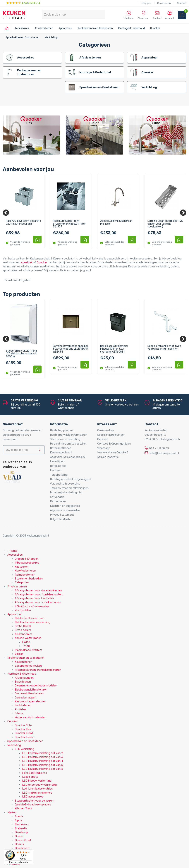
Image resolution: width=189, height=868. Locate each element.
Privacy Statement (62, 515)
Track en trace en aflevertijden (69, 488)
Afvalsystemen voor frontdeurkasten (39, 594)
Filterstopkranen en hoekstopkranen (38, 670)
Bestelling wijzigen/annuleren (69, 435)
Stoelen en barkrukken (29, 579)
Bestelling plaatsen (62, 430)
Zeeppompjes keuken (28, 666)
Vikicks (19, 654)
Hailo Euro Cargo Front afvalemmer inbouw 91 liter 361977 (69, 224)
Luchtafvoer (23, 705)
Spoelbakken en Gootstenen (22, 37)
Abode (19, 816)
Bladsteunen (23, 682)
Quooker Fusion (25, 737)
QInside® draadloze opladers (33, 805)
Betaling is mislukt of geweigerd (70, 479)
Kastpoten (22, 567)
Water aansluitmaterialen (30, 717)
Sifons (19, 713)
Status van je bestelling (65, 439)
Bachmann (22, 824)
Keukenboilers (23, 634)
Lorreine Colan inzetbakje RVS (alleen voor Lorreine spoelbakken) (165, 224)
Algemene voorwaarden (65, 510)
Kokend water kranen (28, 638)
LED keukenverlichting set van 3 (43, 757)
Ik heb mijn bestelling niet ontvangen (66, 495)
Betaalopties (58, 466)
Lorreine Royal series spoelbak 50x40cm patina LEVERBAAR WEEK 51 (71, 349)
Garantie (103, 439)
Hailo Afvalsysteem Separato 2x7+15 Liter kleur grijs (23, 222)
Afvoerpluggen (24, 678)
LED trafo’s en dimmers (37, 793)
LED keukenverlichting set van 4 (43, 761)
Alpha (18, 820)
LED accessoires (33, 797)
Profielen (20, 709)
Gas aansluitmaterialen (29, 693)
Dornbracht (22, 848)
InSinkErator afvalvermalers (32, 606)
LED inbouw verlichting (37, 781)
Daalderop (21, 832)
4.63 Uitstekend (23, 3)
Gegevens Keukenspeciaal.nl (68, 457)
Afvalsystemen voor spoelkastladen (38, 602)
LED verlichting (24, 749)
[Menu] (31, 852)
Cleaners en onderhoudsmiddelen (36, 686)
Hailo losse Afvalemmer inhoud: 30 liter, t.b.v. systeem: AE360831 (114, 349)
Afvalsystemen (44, 28)
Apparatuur (66, 28)
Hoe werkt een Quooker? (113, 453)
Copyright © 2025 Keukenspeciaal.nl (26, 536)
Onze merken (105, 430)
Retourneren (58, 501)
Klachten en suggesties (65, 506)
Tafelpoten (22, 582)
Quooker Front (24, 733)
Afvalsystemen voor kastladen (34, 598)
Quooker (155, 28)
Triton (26, 646)
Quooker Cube (24, 725)
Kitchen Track (23, 808)
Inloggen (146, 3)
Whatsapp (104, 448)
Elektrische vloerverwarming (32, 622)
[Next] (183, 213)
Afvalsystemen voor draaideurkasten (38, 590)
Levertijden (57, 461)
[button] (37, 239)
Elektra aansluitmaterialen (31, 690)
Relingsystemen (25, 575)
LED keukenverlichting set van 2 (43, 753)
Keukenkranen (24, 662)
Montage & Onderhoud (132, 28)
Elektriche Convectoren (30, 618)
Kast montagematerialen (31, 701)
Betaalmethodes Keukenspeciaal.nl (61, 450)
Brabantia (21, 828)
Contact (182, 3)
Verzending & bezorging (65, 484)
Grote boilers (23, 630)
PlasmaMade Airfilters (28, 650)
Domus (19, 844)
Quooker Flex (23, 729)
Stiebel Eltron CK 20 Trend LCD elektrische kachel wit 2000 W (21, 354)
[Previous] (6, 213)
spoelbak (27, 262)
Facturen (56, 470)
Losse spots (30, 777)
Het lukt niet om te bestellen (68, 444)
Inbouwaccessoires (27, 563)
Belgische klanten (61, 519)
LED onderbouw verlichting (39, 785)
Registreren (164, 3)
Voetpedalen (23, 610)
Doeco (19, 836)
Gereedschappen (25, 698)
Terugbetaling (59, 475)
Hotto (26, 642)
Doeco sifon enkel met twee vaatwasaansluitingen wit (164, 347)
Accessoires (22, 28)
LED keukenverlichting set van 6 (43, 769)
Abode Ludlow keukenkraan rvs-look (116, 222)
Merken (12, 812)
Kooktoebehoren (25, 571)
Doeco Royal (23, 840)
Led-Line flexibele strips (37, 789)
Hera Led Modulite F (35, 773)
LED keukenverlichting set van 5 (43, 765)
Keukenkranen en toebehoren (95, 28)
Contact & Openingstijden (114, 444)
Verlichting (51, 37)
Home (12, 551)
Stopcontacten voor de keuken (35, 801)
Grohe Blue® (23, 626)
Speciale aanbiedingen (111, 435)
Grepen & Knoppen (27, 559)
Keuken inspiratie (108, 457)
